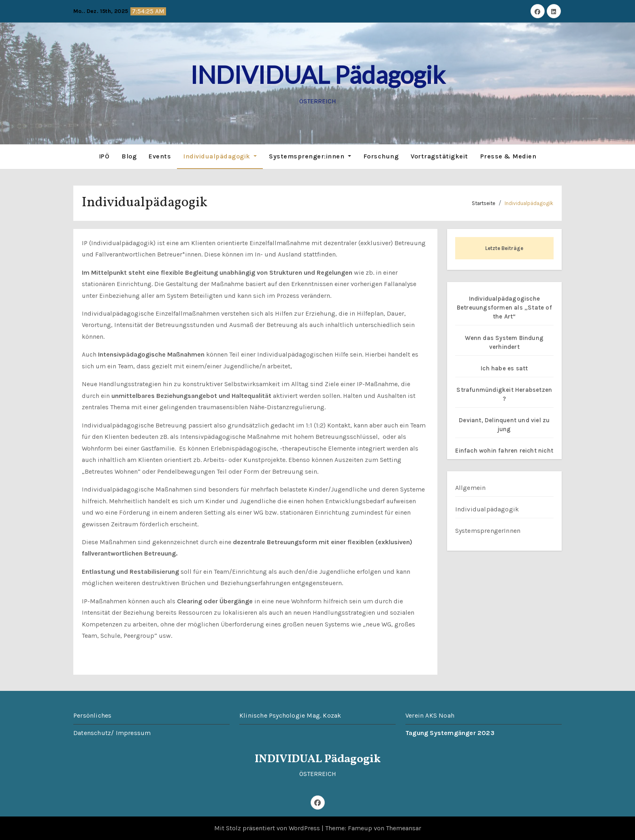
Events (160, 156)
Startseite (484, 203)
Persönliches (92, 715)
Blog (129, 156)
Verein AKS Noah (430, 715)
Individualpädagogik (220, 156)
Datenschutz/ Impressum (112, 733)
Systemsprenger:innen (310, 156)
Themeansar (404, 828)
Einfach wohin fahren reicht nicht (504, 451)
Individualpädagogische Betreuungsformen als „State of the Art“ (504, 308)
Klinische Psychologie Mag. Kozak (290, 715)
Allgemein (471, 488)
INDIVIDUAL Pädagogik (318, 75)
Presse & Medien (508, 156)
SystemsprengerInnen (488, 531)
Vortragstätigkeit (439, 156)
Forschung (381, 156)
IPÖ (104, 156)
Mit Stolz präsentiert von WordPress (268, 828)
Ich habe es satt (504, 368)
